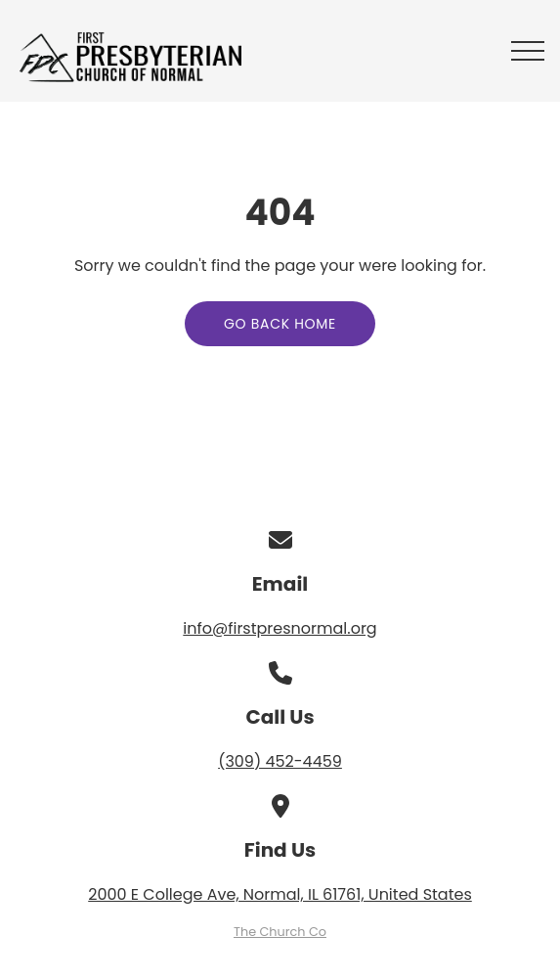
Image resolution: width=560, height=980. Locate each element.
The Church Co (280, 932)
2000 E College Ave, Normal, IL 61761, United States (280, 894)
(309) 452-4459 (280, 761)
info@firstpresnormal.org (280, 628)
